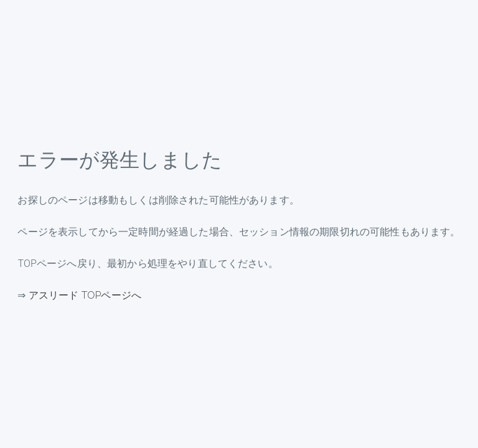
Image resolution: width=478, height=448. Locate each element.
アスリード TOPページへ (85, 295)
